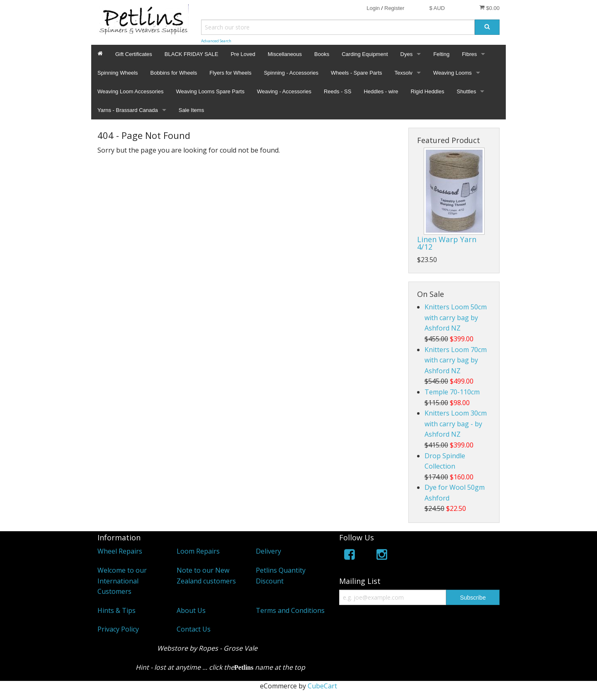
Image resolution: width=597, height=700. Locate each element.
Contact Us (194, 629)
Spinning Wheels (118, 73)
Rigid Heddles (428, 91)
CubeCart (322, 686)
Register (394, 8)
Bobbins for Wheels (174, 73)
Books (322, 54)
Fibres (469, 54)
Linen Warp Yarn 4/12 (447, 243)
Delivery (268, 551)
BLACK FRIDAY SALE (192, 54)
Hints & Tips (116, 610)
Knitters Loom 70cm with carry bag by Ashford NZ (456, 360)
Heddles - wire (381, 91)
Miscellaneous (285, 54)
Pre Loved (243, 54)
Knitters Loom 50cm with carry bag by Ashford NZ (456, 317)
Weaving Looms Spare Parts (210, 91)
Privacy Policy (118, 629)
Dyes (407, 54)
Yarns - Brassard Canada (128, 110)
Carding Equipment (365, 54)
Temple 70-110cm (452, 392)
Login (373, 8)
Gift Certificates (134, 54)
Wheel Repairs (120, 551)
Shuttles (466, 91)
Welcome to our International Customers (122, 581)
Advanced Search (216, 41)
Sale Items (191, 110)
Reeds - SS (337, 91)
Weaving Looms (453, 73)
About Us (191, 610)
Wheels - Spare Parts (357, 73)
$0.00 (489, 8)
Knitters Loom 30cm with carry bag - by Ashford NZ (456, 424)
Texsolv (404, 73)
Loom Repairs (198, 551)
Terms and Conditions (290, 610)
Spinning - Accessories (291, 73)
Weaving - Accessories (284, 91)
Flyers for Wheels (230, 73)
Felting (441, 54)
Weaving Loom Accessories (130, 91)
